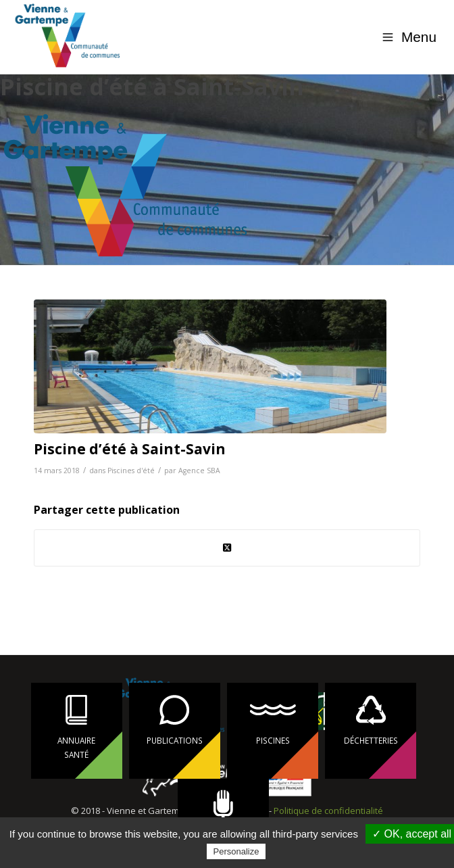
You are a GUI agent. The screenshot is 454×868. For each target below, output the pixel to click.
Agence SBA (199, 471)
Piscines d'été (131, 471)
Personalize (236, 851)
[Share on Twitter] (227, 548)
